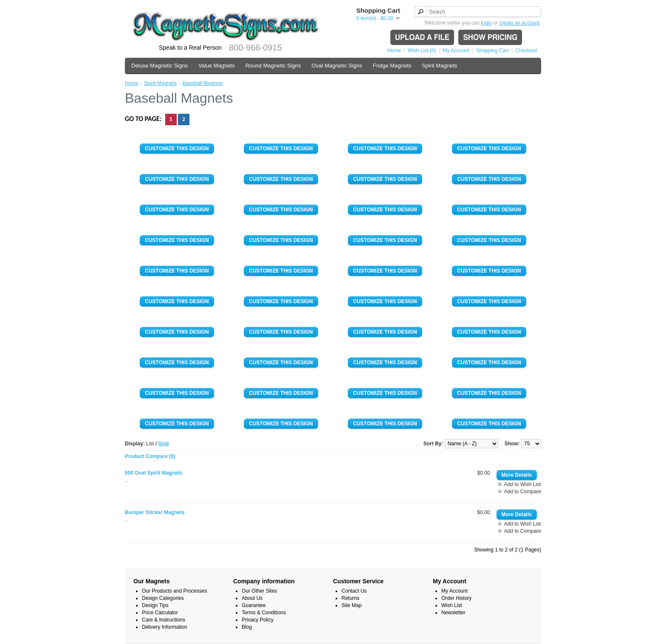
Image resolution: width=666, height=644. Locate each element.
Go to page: (144, 119)
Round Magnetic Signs (273, 66)
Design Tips (155, 605)
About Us (252, 598)
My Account (456, 51)
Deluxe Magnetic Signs (159, 66)
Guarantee (254, 605)
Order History (456, 598)
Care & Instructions (164, 620)
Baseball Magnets (202, 83)
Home (394, 51)
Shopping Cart (492, 51)
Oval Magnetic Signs (337, 66)
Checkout (526, 51)
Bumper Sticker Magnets (155, 512)
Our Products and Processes (174, 591)
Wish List (452, 605)
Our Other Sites (259, 591)
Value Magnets (217, 66)
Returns (350, 598)
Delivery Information (165, 627)
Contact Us (354, 591)
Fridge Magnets (392, 66)
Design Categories (163, 598)
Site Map (351, 605)
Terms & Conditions (264, 613)
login (487, 23)
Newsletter (453, 613)
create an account (519, 23)
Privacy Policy (258, 620)
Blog (247, 627)
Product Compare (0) (150, 456)
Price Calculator (160, 613)
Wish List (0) (422, 51)
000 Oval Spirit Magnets (154, 473)
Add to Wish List (523, 484)
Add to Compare (523, 492)
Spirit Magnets (439, 66)
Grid (164, 444)
